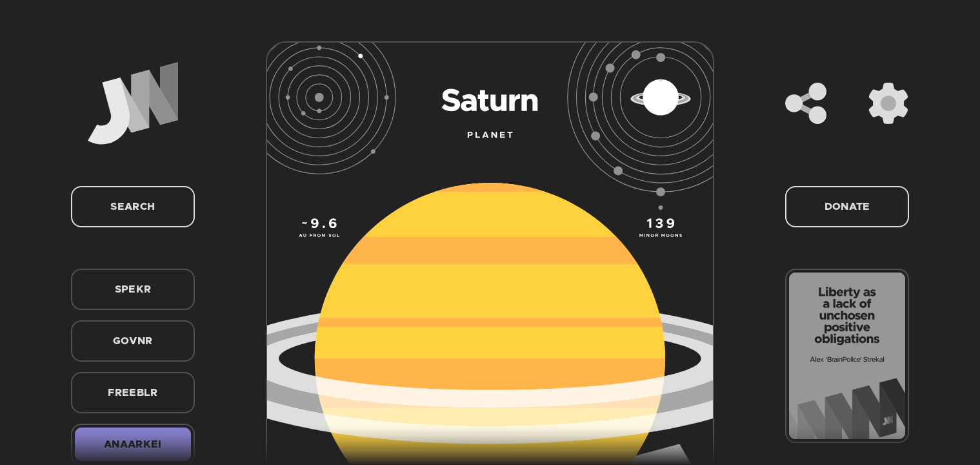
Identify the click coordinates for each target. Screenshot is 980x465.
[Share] (806, 103)
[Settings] (888, 103)
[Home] (133, 103)
